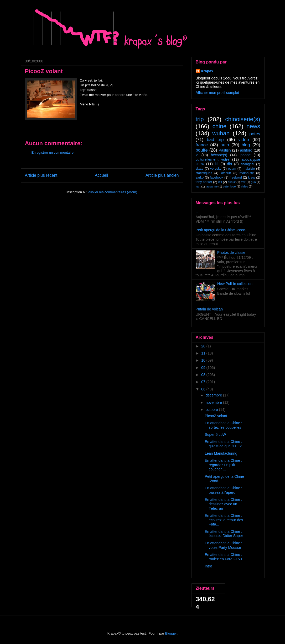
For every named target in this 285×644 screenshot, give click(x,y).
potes (255, 134)
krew (252, 178)
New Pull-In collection (235, 284)
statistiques (204, 173)
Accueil (101, 175)
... (197, 212)
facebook (217, 178)
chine (220, 126)
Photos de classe (231, 253)
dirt (229, 164)
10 (204, 360)
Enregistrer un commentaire (53, 152)
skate (200, 169)
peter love (229, 186)
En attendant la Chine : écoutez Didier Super (224, 534)
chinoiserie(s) (243, 119)
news (253, 126)
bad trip (215, 140)
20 (204, 346)
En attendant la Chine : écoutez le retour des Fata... (224, 520)
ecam (232, 169)
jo (197, 155)
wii (220, 182)
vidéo (244, 140)
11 (204, 353)
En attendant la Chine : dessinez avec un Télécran (223, 504)
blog (246, 145)
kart (198, 186)
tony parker (204, 182)
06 (204, 389)
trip (200, 119)
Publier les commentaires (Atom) (113, 192)
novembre (214, 402)
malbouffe (247, 173)
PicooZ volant (216, 416)
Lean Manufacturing (221, 453)
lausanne (212, 186)
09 (204, 368)
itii (217, 164)
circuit (232, 182)
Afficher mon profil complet (217, 93)
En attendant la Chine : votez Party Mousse (223, 545)
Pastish (225, 150)
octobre (212, 410)
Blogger (171, 633)
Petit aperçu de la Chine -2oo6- (221, 230)
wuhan (221, 133)
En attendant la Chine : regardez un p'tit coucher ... (223, 465)
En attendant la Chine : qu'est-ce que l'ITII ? (223, 444)
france (202, 145)
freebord (236, 178)
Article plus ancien (162, 175)
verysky (216, 169)
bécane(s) (219, 155)
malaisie (249, 169)
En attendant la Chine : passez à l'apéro (223, 490)
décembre (214, 395)
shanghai (247, 164)
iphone (245, 155)
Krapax (207, 71)
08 (204, 375)
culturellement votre (213, 159)
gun (253, 182)
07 (204, 382)
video (244, 186)
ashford (246, 150)
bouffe (202, 150)
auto (225, 145)
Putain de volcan (209, 309)
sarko (200, 178)
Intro (208, 566)
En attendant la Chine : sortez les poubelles (223, 425)
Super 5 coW (215, 434)
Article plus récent (41, 175)
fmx (243, 182)
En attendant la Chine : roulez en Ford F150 (223, 557)
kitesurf (226, 173)
